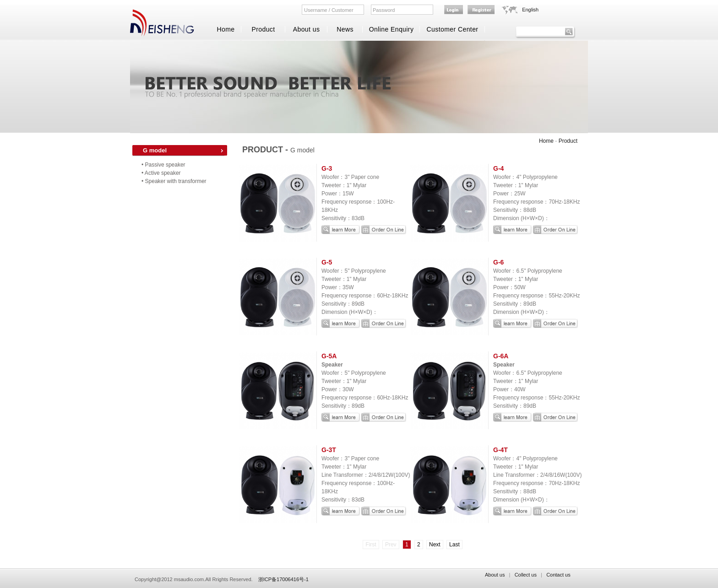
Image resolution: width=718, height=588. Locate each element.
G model (155, 150)
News (345, 29)
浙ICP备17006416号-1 (283, 579)
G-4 (498, 168)
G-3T (329, 450)
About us (307, 29)
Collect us (526, 575)
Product (263, 29)
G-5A (329, 356)
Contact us (558, 575)
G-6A (501, 356)
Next (435, 545)
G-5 (327, 262)
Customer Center (453, 29)
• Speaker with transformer (174, 181)
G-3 (327, 168)
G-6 (498, 262)
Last (454, 545)
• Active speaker (161, 173)
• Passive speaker (163, 165)
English (530, 10)
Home (226, 29)
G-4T (500, 450)
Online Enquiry (392, 29)
